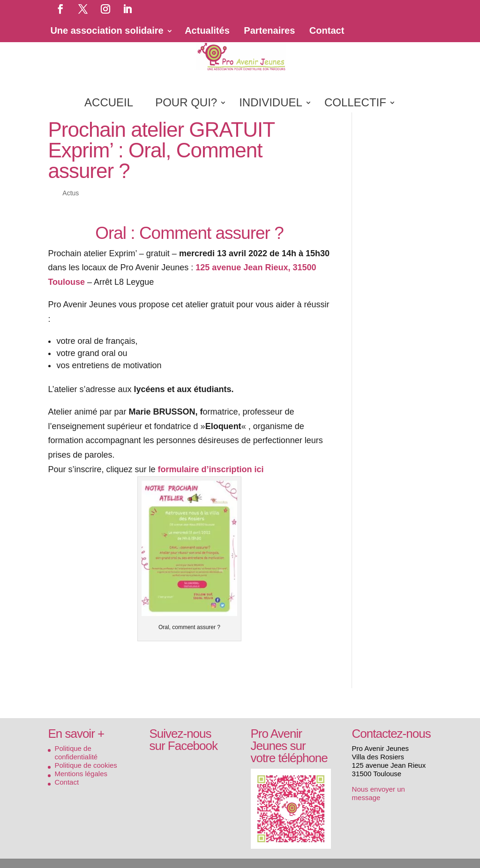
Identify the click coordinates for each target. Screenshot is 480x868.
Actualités (207, 30)
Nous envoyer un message (379, 793)
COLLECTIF (355, 104)
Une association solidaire (107, 30)
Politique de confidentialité (76, 753)
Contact (327, 30)
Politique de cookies (86, 765)
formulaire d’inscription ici (211, 469)
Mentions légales (81, 774)
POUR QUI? (186, 104)
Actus (71, 193)
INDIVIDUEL (271, 104)
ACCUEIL (109, 104)
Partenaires (269, 30)
